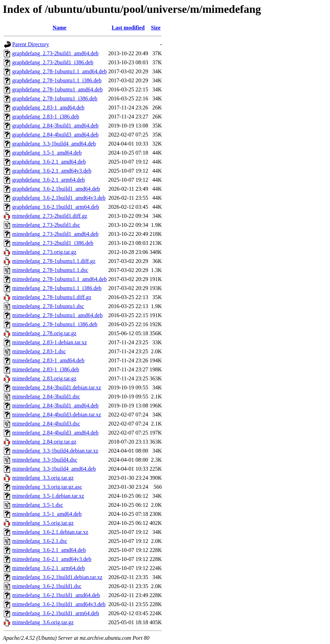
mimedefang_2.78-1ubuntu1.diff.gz (52, 297)
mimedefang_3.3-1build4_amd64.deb (54, 469)
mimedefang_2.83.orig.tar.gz (44, 378)
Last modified (128, 28)
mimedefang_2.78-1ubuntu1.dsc (48, 306)
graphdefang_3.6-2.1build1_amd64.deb (56, 189)
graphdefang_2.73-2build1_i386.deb (53, 62)
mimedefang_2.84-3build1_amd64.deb (55, 406)
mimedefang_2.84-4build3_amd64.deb (55, 433)
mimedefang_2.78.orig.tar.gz (44, 333)
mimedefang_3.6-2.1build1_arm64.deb (56, 613)
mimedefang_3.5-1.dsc (38, 505)
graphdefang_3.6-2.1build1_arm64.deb (56, 207)
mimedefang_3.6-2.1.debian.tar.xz (50, 532)
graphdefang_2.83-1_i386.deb (46, 117)
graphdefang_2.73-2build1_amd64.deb (55, 53)
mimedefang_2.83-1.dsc (39, 351)
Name (59, 28)
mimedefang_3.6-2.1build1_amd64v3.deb (59, 604)
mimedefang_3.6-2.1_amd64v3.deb (52, 559)
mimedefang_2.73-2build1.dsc (46, 225)
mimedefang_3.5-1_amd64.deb (47, 514)
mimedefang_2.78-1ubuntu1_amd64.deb (57, 315)
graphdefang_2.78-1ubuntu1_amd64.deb (57, 89)
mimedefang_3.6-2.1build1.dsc (47, 586)
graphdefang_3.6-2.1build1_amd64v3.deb (59, 198)
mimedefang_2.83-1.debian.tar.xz (50, 342)
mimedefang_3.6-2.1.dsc (40, 541)
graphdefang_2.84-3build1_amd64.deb (55, 126)
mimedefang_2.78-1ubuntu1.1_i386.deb (57, 288)
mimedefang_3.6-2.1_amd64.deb (49, 550)
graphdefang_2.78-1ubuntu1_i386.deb (55, 98)
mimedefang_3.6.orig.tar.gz (43, 622)
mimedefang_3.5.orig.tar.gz (43, 523)
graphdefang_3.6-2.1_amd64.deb (49, 162)
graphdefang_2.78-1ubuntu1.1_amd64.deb (59, 71)
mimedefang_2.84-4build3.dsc (46, 424)
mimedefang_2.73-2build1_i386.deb (53, 243)
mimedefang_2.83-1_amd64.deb (48, 360)
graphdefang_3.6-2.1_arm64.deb (48, 180)
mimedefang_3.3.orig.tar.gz (43, 478)
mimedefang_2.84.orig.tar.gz (44, 442)
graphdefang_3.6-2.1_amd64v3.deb (52, 171)
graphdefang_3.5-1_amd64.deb (47, 153)
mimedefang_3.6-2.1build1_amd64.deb (56, 595)
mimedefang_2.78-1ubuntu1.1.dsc (50, 270)
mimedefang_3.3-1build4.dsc (45, 460)
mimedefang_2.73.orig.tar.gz (44, 252)
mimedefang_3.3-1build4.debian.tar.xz (55, 451)
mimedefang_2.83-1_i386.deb (46, 369)
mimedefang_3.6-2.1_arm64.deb (48, 568)
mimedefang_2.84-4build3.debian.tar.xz (57, 415)
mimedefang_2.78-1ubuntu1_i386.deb (55, 324)
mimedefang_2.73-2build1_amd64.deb (55, 234)
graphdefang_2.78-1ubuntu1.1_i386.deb (57, 80)
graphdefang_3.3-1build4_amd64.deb (54, 144)
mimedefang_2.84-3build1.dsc (46, 397)
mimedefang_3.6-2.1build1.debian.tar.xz (57, 577)
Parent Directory (31, 44)
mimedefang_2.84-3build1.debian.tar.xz (57, 387)
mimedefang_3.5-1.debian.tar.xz (48, 496)
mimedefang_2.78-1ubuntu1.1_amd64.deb (59, 279)
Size (156, 28)
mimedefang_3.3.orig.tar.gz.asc (47, 487)
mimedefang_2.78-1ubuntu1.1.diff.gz (54, 261)
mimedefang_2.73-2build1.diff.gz (50, 216)
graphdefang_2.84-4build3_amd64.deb (55, 135)
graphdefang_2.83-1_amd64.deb (48, 108)
